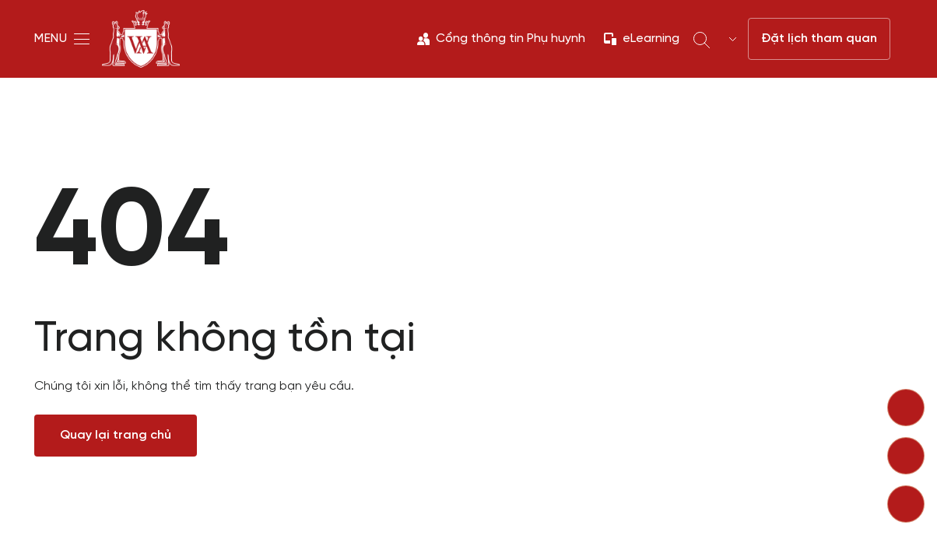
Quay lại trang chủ (116, 435)
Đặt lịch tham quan (819, 38)
